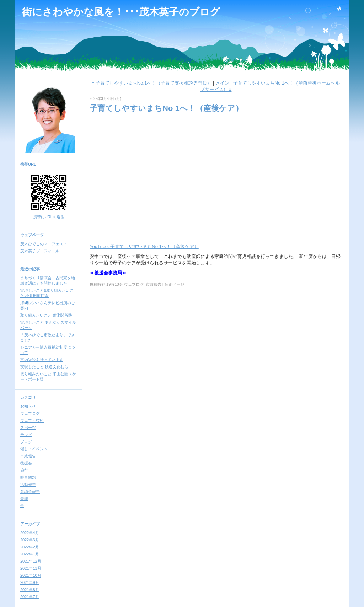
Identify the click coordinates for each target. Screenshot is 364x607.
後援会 (26, 463)
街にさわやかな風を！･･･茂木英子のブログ (121, 12)
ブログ (26, 442)
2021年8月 (30, 590)
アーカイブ (30, 524)
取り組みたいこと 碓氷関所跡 (46, 315)
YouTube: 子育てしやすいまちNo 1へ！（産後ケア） (144, 246)
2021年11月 (31, 568)
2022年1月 (30, 554)
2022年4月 (30, 533)
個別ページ (174, 284)
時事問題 (28, 477)
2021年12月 (31, 561)
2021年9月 (30, 582)
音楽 (24, 499)
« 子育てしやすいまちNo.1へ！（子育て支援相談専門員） (152, 83)
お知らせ (28, 406)
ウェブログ (30, 413)
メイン (222, 83)
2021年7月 (30, 597)
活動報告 (28, 484)
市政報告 (28, 456)
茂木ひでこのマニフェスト (44, 244)
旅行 (24, 470)
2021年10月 (31, 575)
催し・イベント (34, 449)
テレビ (26, 435)
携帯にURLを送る (49, 217)
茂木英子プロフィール (40, 251)
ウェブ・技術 (32, 420)
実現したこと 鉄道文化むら (44, 367)
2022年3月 (30, 540)
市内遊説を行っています (42, 360)
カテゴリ (28, 397)
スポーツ (28, 428)
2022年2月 (30, 547)
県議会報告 (30, 491)
